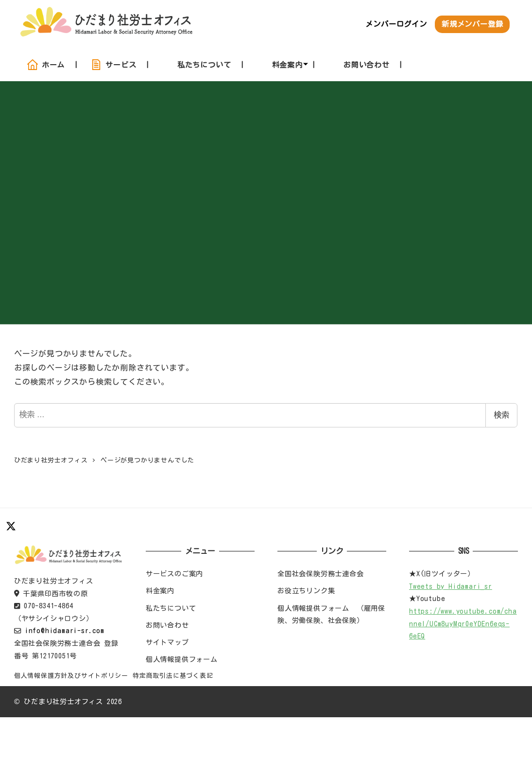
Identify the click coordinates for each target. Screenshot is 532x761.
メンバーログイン (396, 24)
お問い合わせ (167, 625)
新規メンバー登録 (472, 24)
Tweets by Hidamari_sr (451, 586)
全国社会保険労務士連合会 (321, 574)
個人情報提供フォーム (182, 659)
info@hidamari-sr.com (65, 630)
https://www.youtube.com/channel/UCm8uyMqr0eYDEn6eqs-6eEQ (463, 623)
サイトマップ (167, 642)
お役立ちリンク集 (306, 591)
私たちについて (171, 608)
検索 (501, 415)
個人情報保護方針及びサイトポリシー (71, 676)
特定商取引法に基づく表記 (173, 676)
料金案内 (160, 591)
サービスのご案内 (174, 574)
